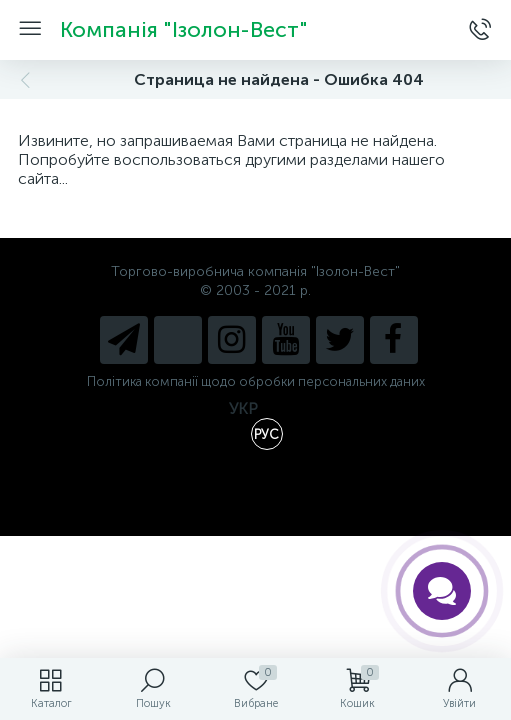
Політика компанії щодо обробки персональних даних (256, 381)
